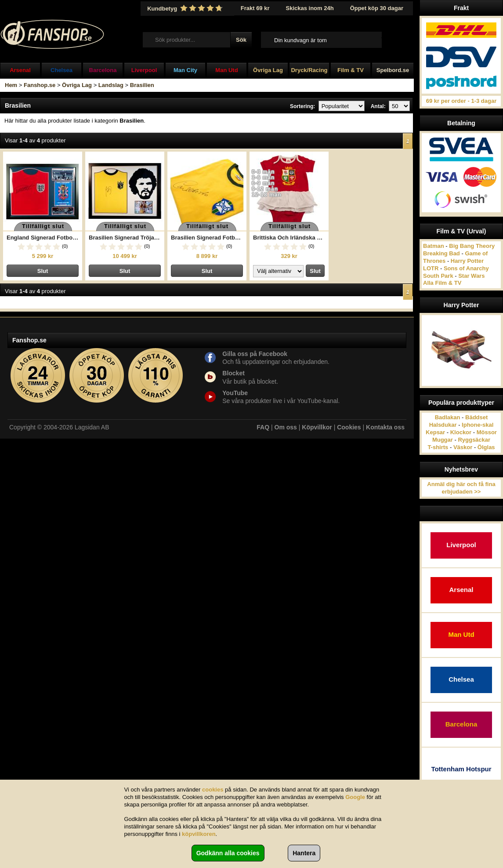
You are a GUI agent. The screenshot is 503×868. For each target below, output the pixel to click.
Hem (11, 85)
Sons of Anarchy (466, 268)
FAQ (263, 427)
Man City (185, 70)
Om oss (286, 427)
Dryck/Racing (309, 70)
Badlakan (448, 417)
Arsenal (20, 70)
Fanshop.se (40, 85)
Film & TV (351, 70)
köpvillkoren (199, 834)
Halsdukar (443, 425)
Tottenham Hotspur (461, 769)
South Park (438, 276)
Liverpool (144, 70)
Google (355, 797)
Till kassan (395, 40)
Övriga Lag (268, 70)
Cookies (349, 427)
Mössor (487, 432)
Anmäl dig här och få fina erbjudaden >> (461, 488)
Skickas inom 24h (310, 8)
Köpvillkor (317, 427)
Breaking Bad (441, 253)
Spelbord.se (393, 70)
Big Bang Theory (472, 246)
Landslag (111, 85)
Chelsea (62, 70)
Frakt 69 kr (255, 8)
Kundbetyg (186, 8)
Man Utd (226, 70)
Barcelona (103, 70)
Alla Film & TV (442, 283)
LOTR (431, 268)
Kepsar (435, 432)
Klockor (461, 432)
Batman (434, 246)
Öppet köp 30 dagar (377, 8)
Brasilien (142, 85)
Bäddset (476, 417)
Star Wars (471, 276)
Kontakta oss (385, 427)
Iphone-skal (478, 425)
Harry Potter (467, 261)
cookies (213, 790)
